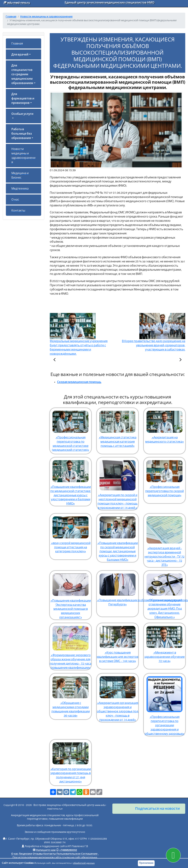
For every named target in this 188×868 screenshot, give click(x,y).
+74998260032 (68, 850)
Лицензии (25, 854)
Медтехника (20, 189)
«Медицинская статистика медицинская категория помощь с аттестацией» (117, 428)
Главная (17, 44)
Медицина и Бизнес (20, 175)
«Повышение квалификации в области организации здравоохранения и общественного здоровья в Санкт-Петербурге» (117, 588)
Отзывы (38, 854)
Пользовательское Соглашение (77, 854)
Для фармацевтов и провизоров (23, 99)
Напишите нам (46, 850)
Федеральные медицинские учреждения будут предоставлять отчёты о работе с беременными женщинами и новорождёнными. (79, 340)
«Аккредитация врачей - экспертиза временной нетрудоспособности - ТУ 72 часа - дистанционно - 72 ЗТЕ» (164, 540)
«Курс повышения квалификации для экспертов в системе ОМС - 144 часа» (117, 643)
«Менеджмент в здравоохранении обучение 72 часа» (164, 643)
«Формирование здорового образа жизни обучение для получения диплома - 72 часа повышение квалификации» (70, 646)
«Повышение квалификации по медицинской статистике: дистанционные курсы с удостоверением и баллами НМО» (70, 481)
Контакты (18, 211)
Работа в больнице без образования (22, 134)
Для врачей (20, 55)
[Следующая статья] (180, 360)
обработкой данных (84, 863)
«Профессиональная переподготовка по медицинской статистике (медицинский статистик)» (70, 430)
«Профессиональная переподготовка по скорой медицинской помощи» (164, 477)
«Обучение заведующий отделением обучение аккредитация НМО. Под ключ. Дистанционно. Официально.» (164, 595)
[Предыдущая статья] (55, 360)
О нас (15, 200)
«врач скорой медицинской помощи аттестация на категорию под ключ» (70, 533)
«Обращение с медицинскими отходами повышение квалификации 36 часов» (70, 695)
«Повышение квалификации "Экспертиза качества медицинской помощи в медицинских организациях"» (70, 595)
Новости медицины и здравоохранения (23, 156)
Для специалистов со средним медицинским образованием (22, 74)
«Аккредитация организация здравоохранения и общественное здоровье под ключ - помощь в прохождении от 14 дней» (117, 697)
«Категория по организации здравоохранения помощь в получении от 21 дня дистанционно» (70, 761)
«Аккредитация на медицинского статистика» (164, 426)
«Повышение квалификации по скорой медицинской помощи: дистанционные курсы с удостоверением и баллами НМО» (117, 537)
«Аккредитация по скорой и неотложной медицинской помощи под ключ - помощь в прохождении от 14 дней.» (117, 483)
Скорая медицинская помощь (79, 382)
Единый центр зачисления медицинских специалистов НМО (110, 3)
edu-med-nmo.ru (17, 3)
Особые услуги (22, 114)
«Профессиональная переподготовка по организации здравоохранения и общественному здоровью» (164, 704)
